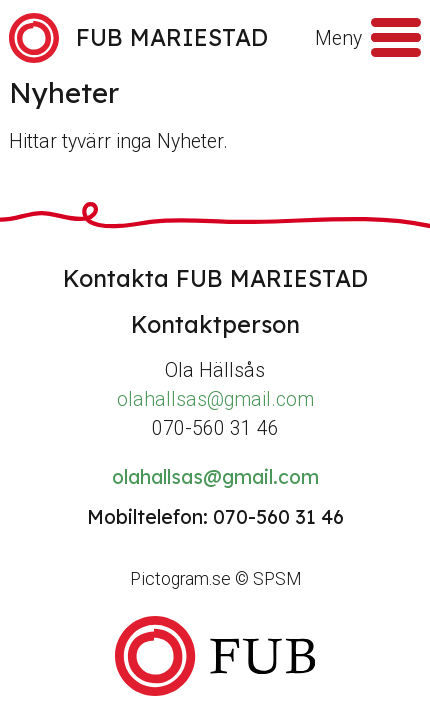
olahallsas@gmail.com (215, 399)
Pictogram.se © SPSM (215, 579)
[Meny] (396, 38)
